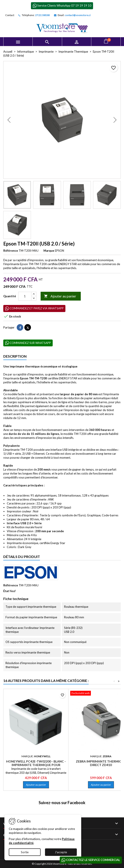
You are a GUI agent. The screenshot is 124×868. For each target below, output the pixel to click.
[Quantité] (25, 296)
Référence (11, 251)
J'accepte (61, 852)
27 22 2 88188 (42, 15)
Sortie (25, 852)
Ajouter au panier (60, 296)
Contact (10, 15)
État (6, 591)
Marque (49, 251)
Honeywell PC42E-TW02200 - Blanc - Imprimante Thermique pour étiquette (36, 765)
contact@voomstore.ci (78, 15)
